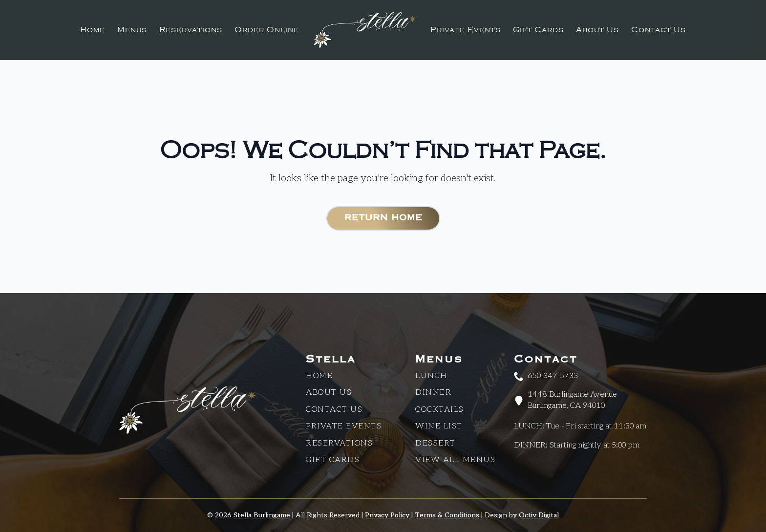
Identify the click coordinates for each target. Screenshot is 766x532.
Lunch (431, 376)
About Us (597, 30)
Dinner (433, 393)
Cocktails (440, 410)
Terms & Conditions (447, 515)
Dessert (436, 443)
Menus (132, 30)
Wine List (439, 426)
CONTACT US (334, 410)
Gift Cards (538, 30)
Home (93, 30)
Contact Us (659, 30)
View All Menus (455, 460)
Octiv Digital (539, 515)
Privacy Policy (387, 515)
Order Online (267, 30)
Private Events (466, 30)
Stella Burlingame (262, 515)
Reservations (191, 30)
